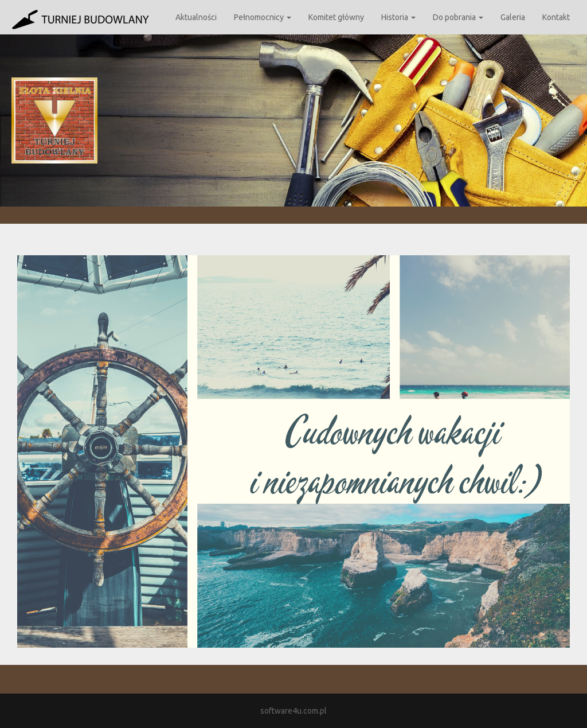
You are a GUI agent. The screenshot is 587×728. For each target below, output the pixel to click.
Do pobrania (458, 17)
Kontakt (556, 17)
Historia (398, 17)
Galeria (513, 17)
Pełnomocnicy (263, 17)
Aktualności (196, 17)
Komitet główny (336, 17)
